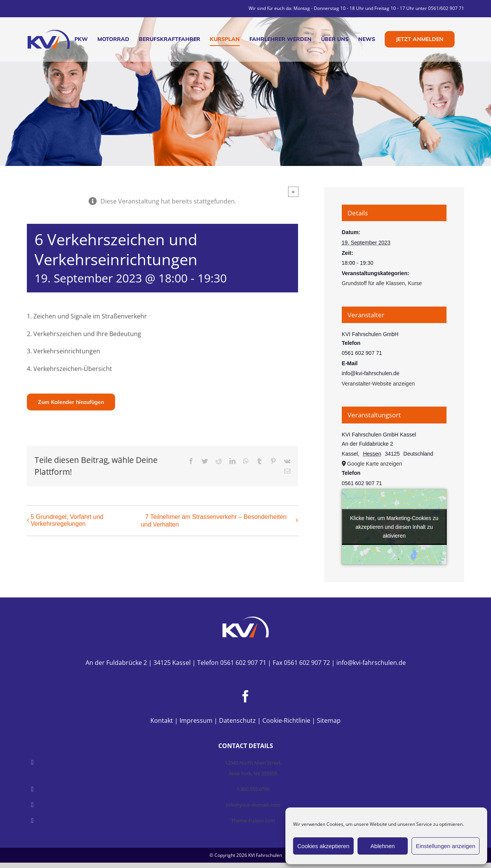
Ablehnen (383, 846)
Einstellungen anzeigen (446, 846)
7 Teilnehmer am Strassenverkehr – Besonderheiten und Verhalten (214, 521)
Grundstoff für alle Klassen (373, 283)
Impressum (196, 720)
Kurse (415, 283)
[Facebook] (245, 696)
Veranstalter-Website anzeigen (378, 384)
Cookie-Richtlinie (286, 720)
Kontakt (162, 720)
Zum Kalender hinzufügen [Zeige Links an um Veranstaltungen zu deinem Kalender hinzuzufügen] (71, 402)
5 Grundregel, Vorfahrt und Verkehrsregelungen (67, 520)
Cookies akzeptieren (323, 846)
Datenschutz (237, 720)
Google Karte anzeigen (375, 464)
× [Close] (293, 192)
